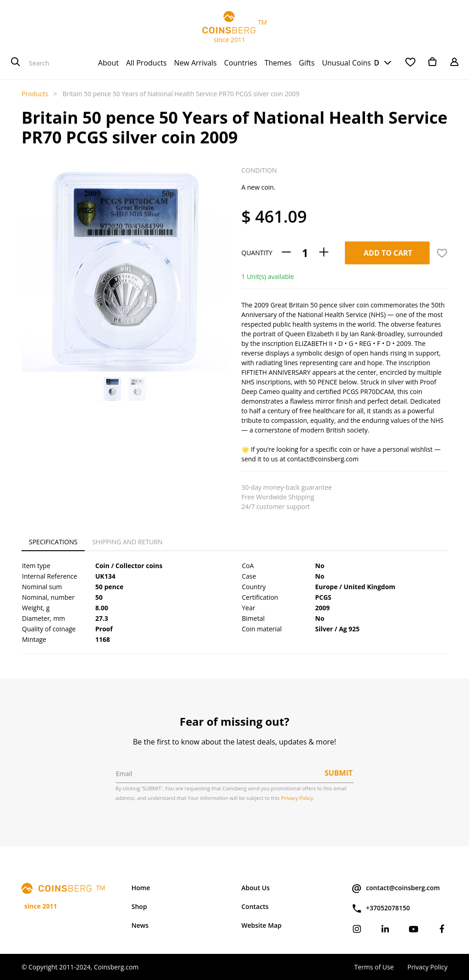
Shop (139, 906)
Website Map (262, 925)
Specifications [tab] (53, 542)
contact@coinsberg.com (395, 888)
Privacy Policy (428, 967)
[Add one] (324, 253)
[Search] (16, 63)
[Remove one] (286, 253)
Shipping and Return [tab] (127, 542)
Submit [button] (339, 773)
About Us (256, 888)
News (140, 925)
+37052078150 (381, 909)
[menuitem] (108, 63)
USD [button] (371, 63)
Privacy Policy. (298, 798)
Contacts (255, 906)
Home (141, 888)
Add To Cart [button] (388, 253)
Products (35, 94)
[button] (30, 257)
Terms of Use (374, 967)
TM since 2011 (234, 27)
